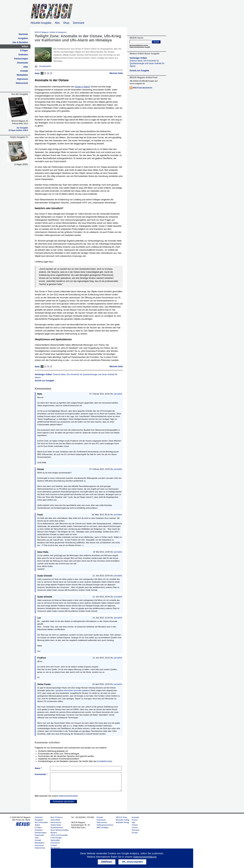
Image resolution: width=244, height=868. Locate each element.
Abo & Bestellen (20, 42)
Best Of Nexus (57, 817)
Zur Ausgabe (22, 128)
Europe (135, 833)
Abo (57, 23)
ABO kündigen (103, 827)
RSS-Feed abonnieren (143, 88)
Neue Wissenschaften (60, 830)
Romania (135, 830)
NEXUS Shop (122, 817)
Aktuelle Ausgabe (41, 23)
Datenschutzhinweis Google (140, 47)
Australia (135, 817)
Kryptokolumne (57, 827)
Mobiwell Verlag (122, 822)
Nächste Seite (116, 73)
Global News (56, 825)
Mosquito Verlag (123, 820)
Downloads (23, 63)
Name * (38, 768)
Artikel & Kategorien (58, 32)
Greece (135, 827)
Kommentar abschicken (63, 802)
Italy (133, 822)
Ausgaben (23, 38)
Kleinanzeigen (21, 59)
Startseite (23, 34)
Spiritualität (55, 840)
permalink (118, 394)
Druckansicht (45, 66)
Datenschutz (22, 83)
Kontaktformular (104, 761)
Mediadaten (22, 75)
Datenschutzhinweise (68, 796)
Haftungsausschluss (105, 825)
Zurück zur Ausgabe (44, 381)
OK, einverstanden (132, 862)
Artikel (25, 46)
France (135, 820)
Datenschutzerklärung (145, 857)
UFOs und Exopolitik (59, 835)
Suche (156, 42)
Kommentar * (41, 774)
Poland (135, 825)
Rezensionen (56, 822)
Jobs (26, 67)
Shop (66, 23)
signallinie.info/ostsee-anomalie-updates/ (72, 690)
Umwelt (54, 845)
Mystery (54, 833)
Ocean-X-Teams (83, 87)
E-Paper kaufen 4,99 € (18, 130)
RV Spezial (55, 848)
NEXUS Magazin (42, 32)
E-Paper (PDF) (21, 165)
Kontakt (24, 71)
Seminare (79, 23)
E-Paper (24, 51)
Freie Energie (56, 838)
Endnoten (23, 55)
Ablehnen (107, 862)
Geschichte (55, 843)
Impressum (23, 79)
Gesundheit (55, 820)
